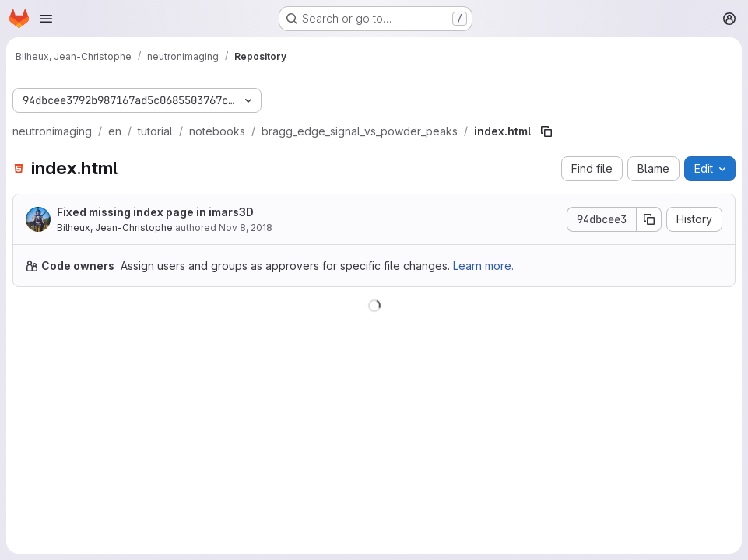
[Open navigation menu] (46, 19)
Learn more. (483, 266)
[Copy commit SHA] (649, 219)
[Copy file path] (546, 131)
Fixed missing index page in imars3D (155, 212)
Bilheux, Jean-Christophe (115, 227)
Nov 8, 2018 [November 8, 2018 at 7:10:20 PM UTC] (246, 227)
